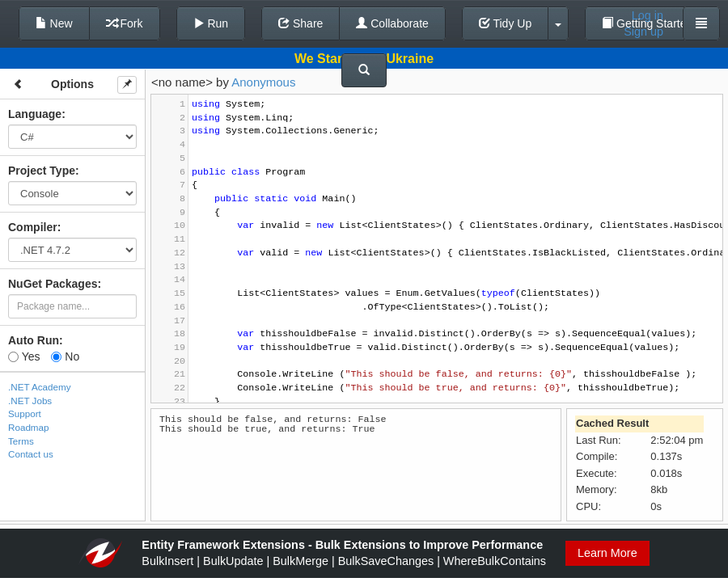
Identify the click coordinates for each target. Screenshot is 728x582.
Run (211, 23)
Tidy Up (505, 23)
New (54, 23)
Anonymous (263, 82)
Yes (24, 356)
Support (25, 413)
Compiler (33, 227)
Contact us (31, 454)
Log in (648, 15)
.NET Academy (40, 387)
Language (35, 114)
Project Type (42, 171)
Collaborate (392, 23)
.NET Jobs (30, 401)
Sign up (643, 32)
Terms (21, 441)
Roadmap (29, 427)
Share (301, 23)
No (65, 356)
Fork (125, 23)
